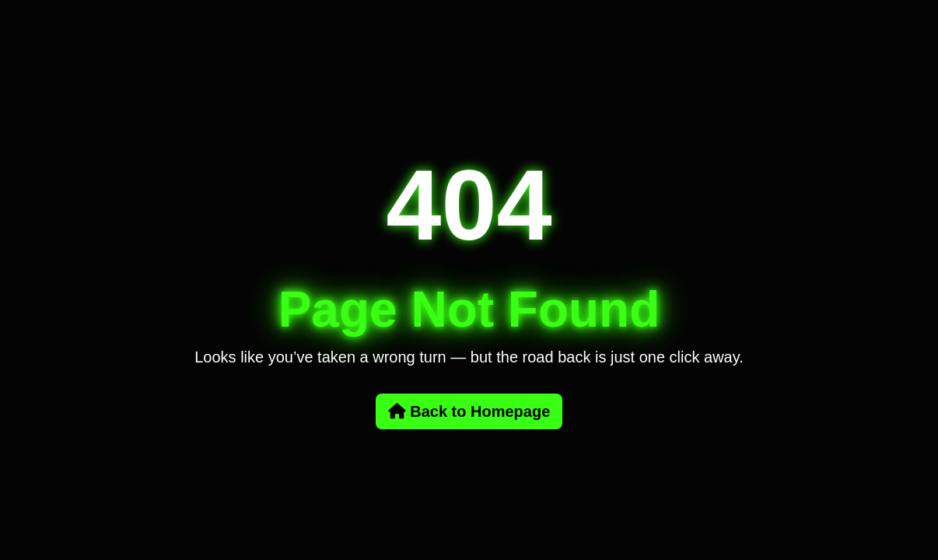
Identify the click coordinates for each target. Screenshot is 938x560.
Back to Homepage (469, 411)
